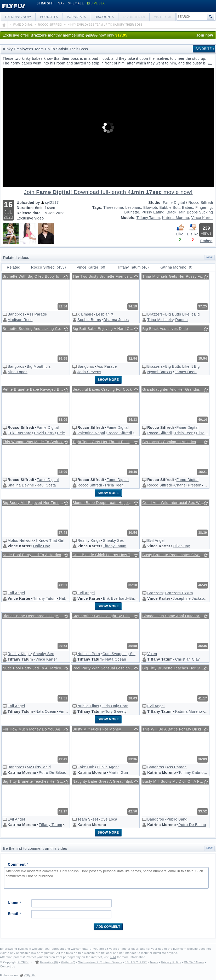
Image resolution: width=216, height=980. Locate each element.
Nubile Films (88, 706)
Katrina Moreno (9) (176, 267)
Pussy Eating (153, 212)
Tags (97, 207)
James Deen (186, 372)
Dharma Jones (116, 320)
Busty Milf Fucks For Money (97, 729)
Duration (25, 208)
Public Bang (177, 819)
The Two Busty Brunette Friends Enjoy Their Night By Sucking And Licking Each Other (106, 276)
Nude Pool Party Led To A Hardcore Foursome (36, 555)
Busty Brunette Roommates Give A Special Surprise (176, 555)
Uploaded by (29, 203)
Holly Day (42, 546)
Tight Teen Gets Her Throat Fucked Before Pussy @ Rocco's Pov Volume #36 (106, 442)
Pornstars (76, 17)
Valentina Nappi (91, 433)
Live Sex (96, 3)
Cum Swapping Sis (119, 654)
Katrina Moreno (176, 218)
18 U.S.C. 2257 (136, 962)
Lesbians (133, 207)
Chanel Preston (188, 485)
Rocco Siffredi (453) (49, 267)
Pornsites (49, 17)
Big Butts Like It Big (183, 314)
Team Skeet (88, 819)
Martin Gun (118, 773)
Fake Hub (86, 767)
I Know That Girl (50, 541)
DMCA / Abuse (194, 962)
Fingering (204, 207)
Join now (205, 35)
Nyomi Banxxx (160, 372)
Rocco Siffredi (201, 203)
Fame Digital (174, 203)
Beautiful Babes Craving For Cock (102, 389)
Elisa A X (204, 433)
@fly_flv (30, 975)
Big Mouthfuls (39, 366)
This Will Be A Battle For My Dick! (172, 729)
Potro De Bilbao (53, 773)
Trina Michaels (160, 320)
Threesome (113, 207)
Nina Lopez (18, 372)
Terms (154, 962)
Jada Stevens (89, 372)
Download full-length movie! (108, 192)
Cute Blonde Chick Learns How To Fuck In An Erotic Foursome (106, 555)
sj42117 (52, 203)
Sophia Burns (89, 320)
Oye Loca (109, 819)
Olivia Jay (181, 546)
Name (14, 903)
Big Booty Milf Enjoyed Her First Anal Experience (36, 503)
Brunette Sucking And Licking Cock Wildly (36, 329)
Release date (29, 213)
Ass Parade (37, 314)
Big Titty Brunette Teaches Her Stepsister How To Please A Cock (176, 668)
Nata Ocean (116, 659)
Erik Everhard (19, 433)
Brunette (132, 212)
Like (180, 230)
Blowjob (150, 207)
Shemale (76, 3)
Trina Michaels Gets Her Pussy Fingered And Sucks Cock (176, 276)
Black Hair (176, 212)
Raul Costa (46, 485)
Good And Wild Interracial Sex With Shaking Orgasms (176, 503)
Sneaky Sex (113, 541)
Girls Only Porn (115, 706)
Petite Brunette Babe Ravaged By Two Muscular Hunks (36, 389)
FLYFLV (23, 962)
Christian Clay (187, 659)
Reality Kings (89, 541)
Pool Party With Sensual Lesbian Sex (105, 668)
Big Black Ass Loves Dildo (165, 329)
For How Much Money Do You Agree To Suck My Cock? (36, 729)
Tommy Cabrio (191, 773)
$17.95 (121, 35)
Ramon (181, 320)
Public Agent (108, 767)
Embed (206, 241)
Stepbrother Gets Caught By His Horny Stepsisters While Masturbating (106, 616)
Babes (187, 207)
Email (14, 914)
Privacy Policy (171, 962)
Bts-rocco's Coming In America (169, 442)
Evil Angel (156, 541)
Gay (61, 3)
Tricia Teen (184, 433)
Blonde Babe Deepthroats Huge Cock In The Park (106, 503)
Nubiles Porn (89, 654)
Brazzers (39, 35)
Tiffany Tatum (148, 218)
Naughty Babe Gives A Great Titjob (103, 781)
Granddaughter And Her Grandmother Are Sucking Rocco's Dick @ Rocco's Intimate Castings (176, 389)
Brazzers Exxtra (179, 593)
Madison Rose (20, 320)
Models (127, 218)
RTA (113, 957)
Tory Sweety (116, 711)
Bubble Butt (169, 207)
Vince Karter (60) (92, 267)
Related (14, 267)
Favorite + (205, 49)
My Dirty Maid (39, 767)
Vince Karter (202, 218)
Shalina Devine (21, 485)
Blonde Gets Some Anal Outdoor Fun (175, 616)
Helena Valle (68, 433)
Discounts (104, 17)
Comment (18, 864)
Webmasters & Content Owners (100, 962)
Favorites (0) (49, 962)
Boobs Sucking (200, 212)
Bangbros (16, 314)
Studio (154, 203)
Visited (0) (68, 962)
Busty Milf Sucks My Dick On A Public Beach (176, 781)
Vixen (152, 654)
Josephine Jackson (190, 598)
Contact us (8, 966)
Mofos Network (21, 541)
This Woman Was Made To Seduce (33, 442)
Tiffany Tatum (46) (133, 267)
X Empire (86, 314)
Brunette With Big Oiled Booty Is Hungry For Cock (36, 276)
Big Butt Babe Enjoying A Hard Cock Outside (106, 329)
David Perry (44, 433)
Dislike (193, 230)
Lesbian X (105, 314)
